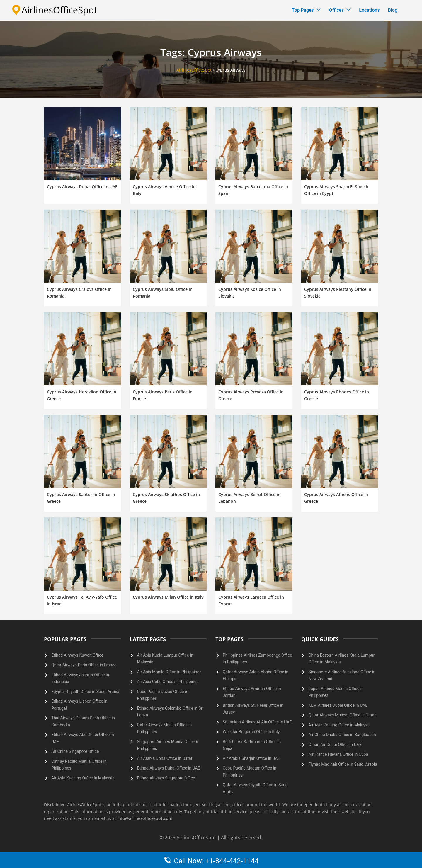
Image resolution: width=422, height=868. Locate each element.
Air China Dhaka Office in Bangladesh (342, 735)
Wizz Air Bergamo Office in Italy (251, 732)
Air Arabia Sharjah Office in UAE (251, 758)
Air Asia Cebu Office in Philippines (168, 682)
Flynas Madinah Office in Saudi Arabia (343, 764)
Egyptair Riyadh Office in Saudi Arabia (85, 692)
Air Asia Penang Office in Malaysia (340, 725)
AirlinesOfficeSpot (194, 70)
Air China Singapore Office (75, 751)
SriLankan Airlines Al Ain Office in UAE (257, 722)
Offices (337, 10)
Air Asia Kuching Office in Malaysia (83, 778)
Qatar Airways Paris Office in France (84, 665)
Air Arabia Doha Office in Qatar (165, 758)
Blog (393, 10)
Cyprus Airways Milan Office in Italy (168, 597)
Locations (369, 10)
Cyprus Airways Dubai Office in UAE (82, 187)
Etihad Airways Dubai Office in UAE (169, 768)
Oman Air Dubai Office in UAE (335, 745)
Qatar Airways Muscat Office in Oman (343, 715)
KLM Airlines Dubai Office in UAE (338, 705)
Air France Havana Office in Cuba (338, 754)
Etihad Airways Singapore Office (166, 778)
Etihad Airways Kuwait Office (77, 655)
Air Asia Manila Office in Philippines (169, 672)
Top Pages (303, 10)
